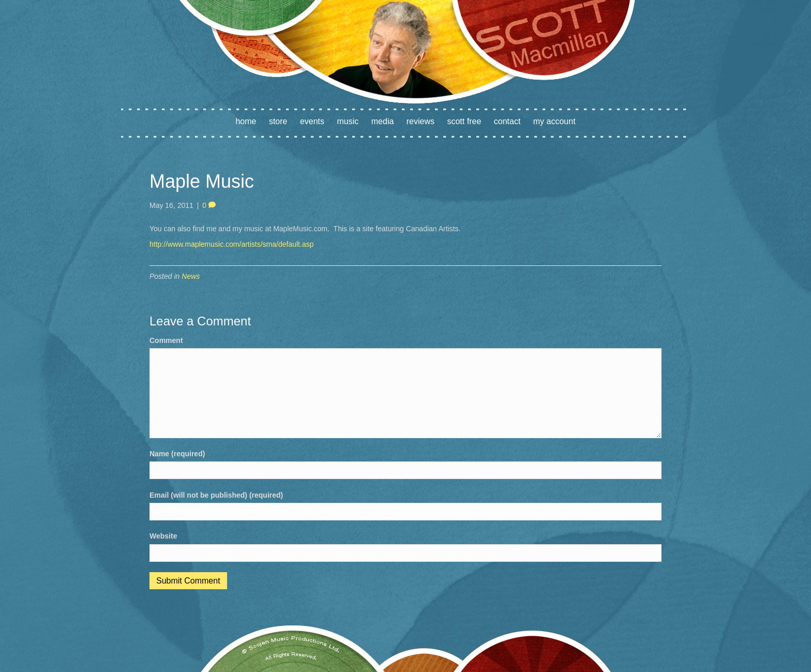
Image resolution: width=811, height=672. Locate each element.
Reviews (420, 121)
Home (246, 121)
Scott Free (464, 121)
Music (348, 121)
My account (554, 121)
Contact (507, 121)
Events (312, 121)
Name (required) (177, 454)
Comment (166, 340)
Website (163, 536)
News (191, 276)
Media (383, 121)
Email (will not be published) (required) (216, 495)
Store (278, 121)
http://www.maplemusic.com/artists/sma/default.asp (231, 244)
